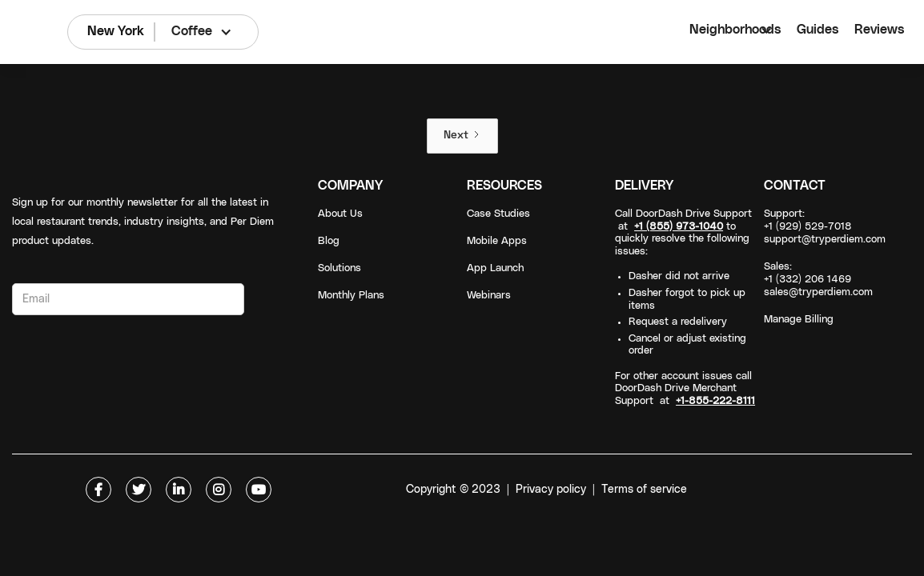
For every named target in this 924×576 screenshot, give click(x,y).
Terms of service (644, 490)
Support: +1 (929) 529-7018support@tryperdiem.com (825, 227)
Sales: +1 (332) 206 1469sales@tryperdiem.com (818, 280)
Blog (329, 241)
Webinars (489, 296)
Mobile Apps (497, 241)
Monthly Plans (351, 296)
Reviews (879, 30)
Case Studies (498, 214)
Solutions (339, 268)
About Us (340, 214)
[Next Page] (462, 136)
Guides (818, 30)
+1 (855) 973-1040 (679, 227)
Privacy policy (551, 490)
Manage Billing (799, 320)
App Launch (495, 268)
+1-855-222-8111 (715, 401)
